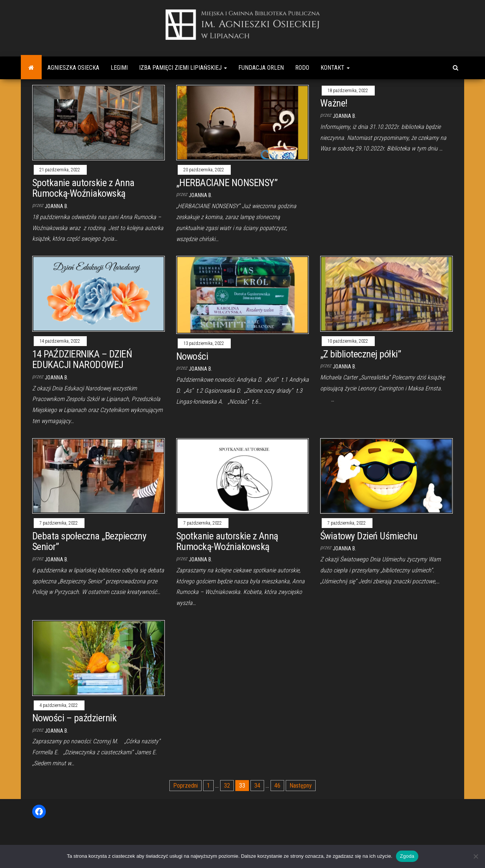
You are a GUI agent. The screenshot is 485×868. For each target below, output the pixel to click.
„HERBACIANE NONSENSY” (227, 183)
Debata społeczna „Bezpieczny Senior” (89, 541)
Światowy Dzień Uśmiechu (369, 536)
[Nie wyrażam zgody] (476, 856)
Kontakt (335, 68)
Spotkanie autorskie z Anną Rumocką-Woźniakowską (227, 541)
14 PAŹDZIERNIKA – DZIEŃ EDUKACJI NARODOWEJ (82, 360)
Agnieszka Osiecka (73, 68)
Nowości (192, 356)
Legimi (119, 68)
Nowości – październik (74, 718)
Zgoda (407, 856)
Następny (301, 786)
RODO (302, 68)
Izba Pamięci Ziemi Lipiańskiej (183, 68)
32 (227, 786)
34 (257, 786)
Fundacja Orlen (261, 68)
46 (277, 786)
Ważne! (334, 103)
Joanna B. (56, 206)
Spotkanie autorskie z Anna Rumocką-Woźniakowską (83, 188)
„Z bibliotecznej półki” (361, 354)
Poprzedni (185, 786)
